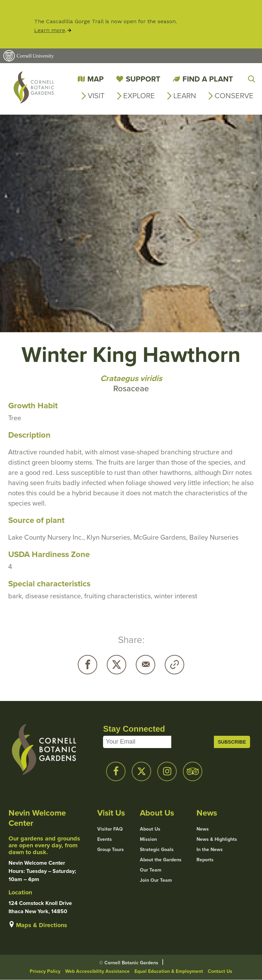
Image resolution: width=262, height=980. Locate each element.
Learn (185, 96)
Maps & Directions (42, 925)
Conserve (234, 96)
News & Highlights (217, 839)
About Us (150, 829)
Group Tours (111, 850)
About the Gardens (161, 860)
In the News (210, 850)
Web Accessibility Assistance (97, 971)
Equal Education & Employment (169, 971)
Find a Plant (208, 79)
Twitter (117, 665)
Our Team (151, 870)
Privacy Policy (45, 971)
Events (105, 839)
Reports (205, 860)
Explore (139, 96)
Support (143, 79)
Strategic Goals (157, 850)
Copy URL (174, 665)
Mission (148, 839)
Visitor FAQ (110, 829)
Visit (96, 96)
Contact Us (220, 971)
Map (96, 79)
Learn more (50, 30)
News (203, 829)
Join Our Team (156, 880)
